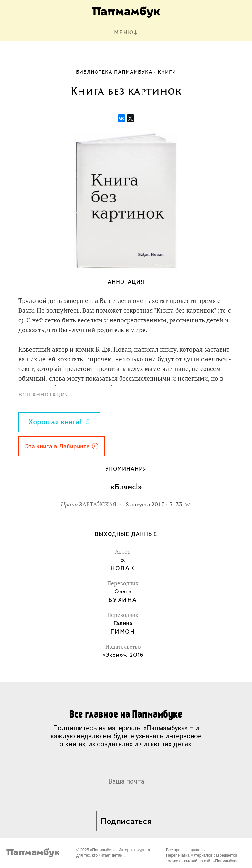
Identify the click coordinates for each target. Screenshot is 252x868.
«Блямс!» (126, 487)
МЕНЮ (124, 33)
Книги (167, 72)
